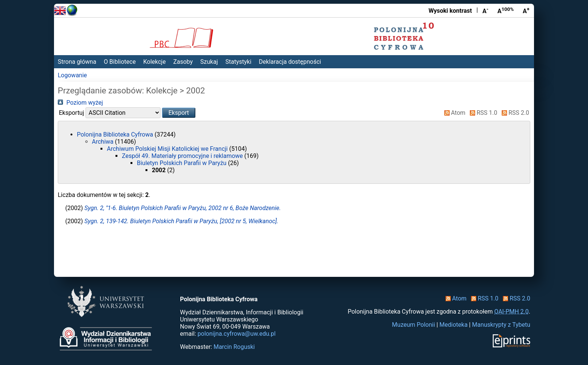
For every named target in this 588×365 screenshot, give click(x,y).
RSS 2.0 (514, 113)
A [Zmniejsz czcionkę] (485, 11)
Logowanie (72, 75)
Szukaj (209, 62)
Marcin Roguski (234, 347)
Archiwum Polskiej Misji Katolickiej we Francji (168, 149)
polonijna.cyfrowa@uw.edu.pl (237, 334)
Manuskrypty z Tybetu (501, 325)
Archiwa (103, 142)
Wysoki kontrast (450, 11)
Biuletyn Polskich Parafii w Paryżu (182, 163)
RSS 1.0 (482, 113)
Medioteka (454, 325)
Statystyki (238, 62)
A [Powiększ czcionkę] (526, 11)
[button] (179, 113)
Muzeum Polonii (413, 325)
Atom (454, 113)
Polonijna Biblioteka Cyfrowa (116, 134)
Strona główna (77, 62)
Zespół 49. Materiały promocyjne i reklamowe (183, 156)
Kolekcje (154, 62)
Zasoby (183, 62)
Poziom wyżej (80, 103)
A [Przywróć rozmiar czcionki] (505, 11)
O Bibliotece (120, 62)
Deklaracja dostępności (290, 62)
